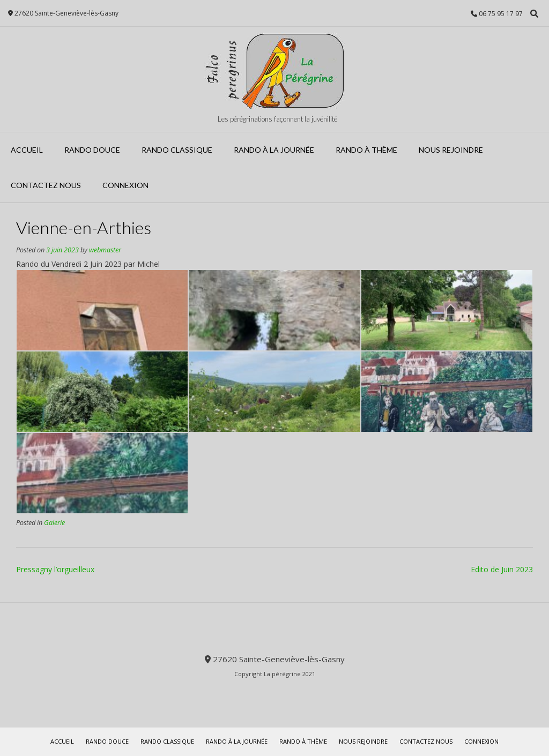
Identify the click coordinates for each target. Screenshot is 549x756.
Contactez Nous (46, 185)
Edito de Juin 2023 (502, 569)
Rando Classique (177, 150)
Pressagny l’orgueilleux (55, 569)
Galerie (54, 523)
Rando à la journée (274, 150)
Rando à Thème (366, 150)
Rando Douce (92, 150)
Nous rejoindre (451, 150)
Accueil (27, 150)
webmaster (105, 250)
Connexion (125, 185)
